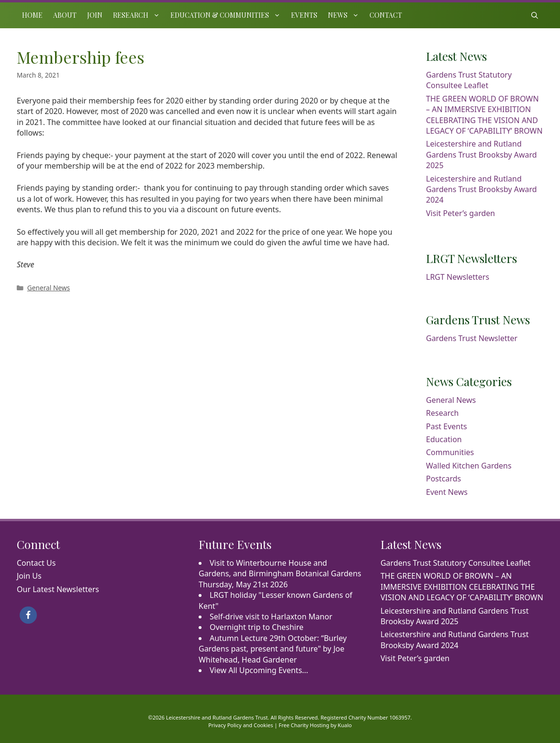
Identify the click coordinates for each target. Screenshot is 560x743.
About (65, 15)
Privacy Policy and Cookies (241, 725)
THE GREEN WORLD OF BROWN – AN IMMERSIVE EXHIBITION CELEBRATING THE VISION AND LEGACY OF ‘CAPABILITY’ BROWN (484, 115)
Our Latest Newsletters (58, 589)
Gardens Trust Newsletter (472, 338)
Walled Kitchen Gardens (469, 466)
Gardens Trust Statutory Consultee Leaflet (469, 80)
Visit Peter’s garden (460, 213)
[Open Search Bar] (535, 15)
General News (49, 288)
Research (139, 15)
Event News (447, 492)
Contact (386, 15)
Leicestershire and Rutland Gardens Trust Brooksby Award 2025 (482, 154)
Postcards (443, 479)
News (346, 15)
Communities (450, 452)
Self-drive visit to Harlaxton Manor (271, 617)
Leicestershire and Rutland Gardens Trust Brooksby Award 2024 (482, 189)
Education (444, 439)
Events (304, 15)
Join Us (29, 576)
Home (32, 15)
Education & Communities (228, 15)
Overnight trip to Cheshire (257, 627)
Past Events (447, 426)
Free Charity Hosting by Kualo (315, 725)
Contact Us (36, 563)
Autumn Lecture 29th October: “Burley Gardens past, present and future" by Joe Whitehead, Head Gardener (273, 649)
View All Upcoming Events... (259, 670)
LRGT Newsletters (458, 277)
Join (95, 15)
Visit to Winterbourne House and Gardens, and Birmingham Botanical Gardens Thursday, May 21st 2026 (280, 574)
